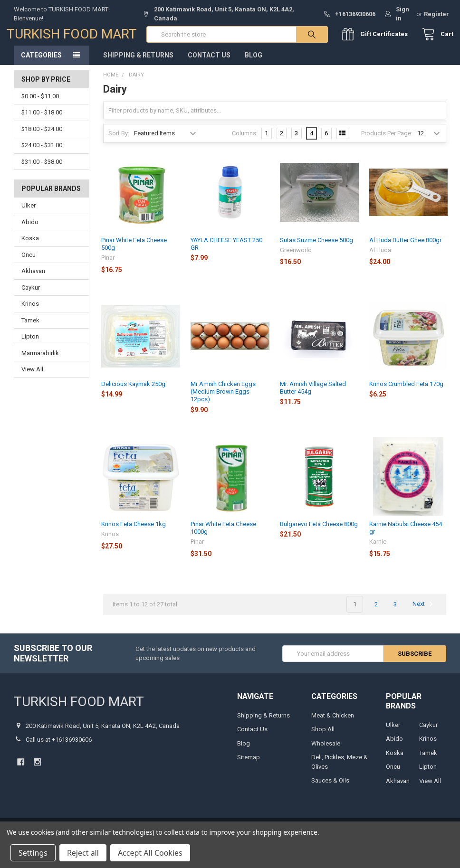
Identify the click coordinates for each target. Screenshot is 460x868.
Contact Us (209, 62)
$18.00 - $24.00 (42, 136)
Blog (254, 62)
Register (436, 14)
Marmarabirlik (40, 360)
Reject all (83, 853)
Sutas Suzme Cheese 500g (316, 247)
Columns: (245, 140)
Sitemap (249, 765)
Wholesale (326, 750)
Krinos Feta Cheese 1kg (134, 531)
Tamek (30, 327)
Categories (41, 62)
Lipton (30, 344)
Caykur (31, 295)
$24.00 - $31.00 (42, 153)
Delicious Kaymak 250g (133, 391)
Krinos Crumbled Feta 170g (406, 391)
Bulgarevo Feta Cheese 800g (319, 531)
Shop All (323, 737)
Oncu (29, 262)
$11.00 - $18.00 (42, 120)
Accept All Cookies (150, 853)
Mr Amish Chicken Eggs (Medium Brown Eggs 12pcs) (223, 399)
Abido (30, 229)
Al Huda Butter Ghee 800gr (405, 247)
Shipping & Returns (138, 62)
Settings (33, 853)
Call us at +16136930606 (59, 747)
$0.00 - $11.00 (40, 103)
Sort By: (119, 140)
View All (32, 376)
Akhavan (33, 278)
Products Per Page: (387, 140)
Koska (30, 246)
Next (424, 612)
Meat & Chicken (333, 722)
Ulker (29, 213)
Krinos (30, 311)
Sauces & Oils (330, 788)
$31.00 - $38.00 (42, 169)
